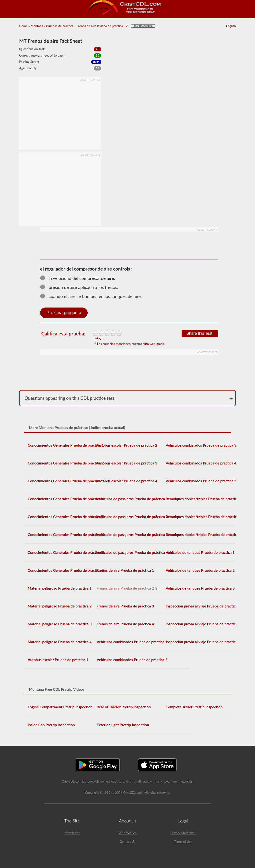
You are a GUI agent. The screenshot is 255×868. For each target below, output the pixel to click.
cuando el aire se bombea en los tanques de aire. (93, 296)
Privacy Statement (183, 833)
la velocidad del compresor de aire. (80, 278)
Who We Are (127, 833)
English (231, 26)
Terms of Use (183, 842)
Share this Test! (200, 333)
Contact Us (127, 842)
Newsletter (72, 833)
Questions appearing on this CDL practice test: (70, 398)
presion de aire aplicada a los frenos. (81, 287)
